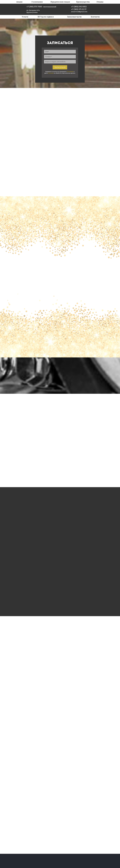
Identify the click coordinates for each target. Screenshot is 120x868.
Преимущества (83, 2)
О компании (37, 2)
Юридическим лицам (60, 2)
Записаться (60, 67)
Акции (19, 2)
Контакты (95, 17)
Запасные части (74, 17)
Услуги (25, 17)
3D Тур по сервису (46, 17)
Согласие (51, 73)
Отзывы (100, 2)
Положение (70, 72)
